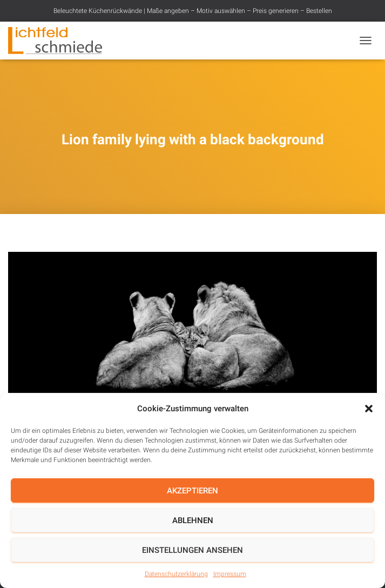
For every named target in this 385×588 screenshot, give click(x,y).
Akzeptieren (192, 491)
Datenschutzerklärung (176, 574)
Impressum (230, 574)
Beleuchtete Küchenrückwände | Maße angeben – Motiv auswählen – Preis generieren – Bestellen (193, 11)
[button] (369, 409)
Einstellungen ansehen (192, 550)
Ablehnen (193, 520)
